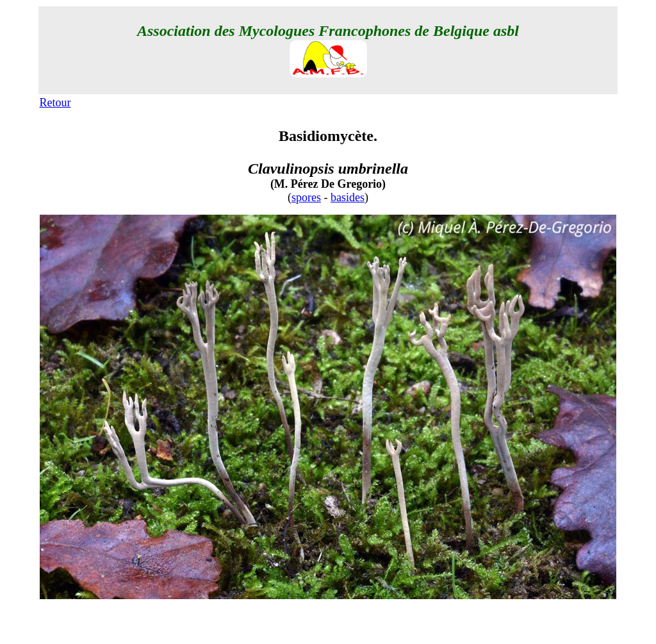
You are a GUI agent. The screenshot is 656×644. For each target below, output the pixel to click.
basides (348, 197)
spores (306, 197)
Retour (55, 103)
